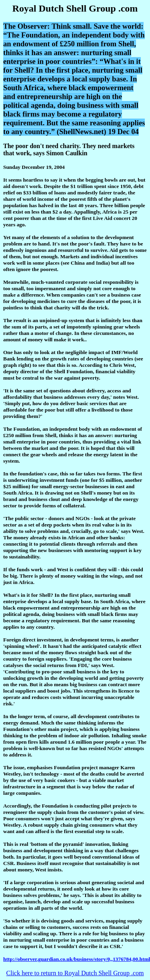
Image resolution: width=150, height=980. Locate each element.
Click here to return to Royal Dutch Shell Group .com (75, 973)
